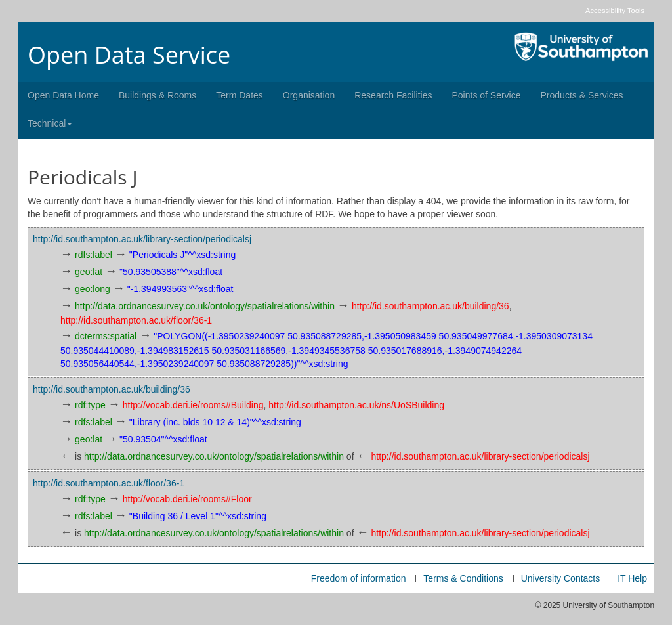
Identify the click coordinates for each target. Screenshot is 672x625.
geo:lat (89, 272)
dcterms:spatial (106, 336)
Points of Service (486, 95)
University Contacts (561, 578)
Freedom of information (359, 578)
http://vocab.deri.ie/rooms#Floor (187, 499)
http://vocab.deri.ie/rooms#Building (193, 405)
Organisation (309, 95)
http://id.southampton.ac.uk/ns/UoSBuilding (356, 405)
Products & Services (582, 95)
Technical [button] (50, 123)
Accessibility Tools (615, 11)
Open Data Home (63, 95)
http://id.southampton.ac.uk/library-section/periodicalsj (142, 239)
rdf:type (90, 405)
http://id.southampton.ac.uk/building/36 (430, 306)
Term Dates (240, 95)
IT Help (632, 578)
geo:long (93, 289)
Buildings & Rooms (157, 95)
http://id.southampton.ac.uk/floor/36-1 (136, 320)
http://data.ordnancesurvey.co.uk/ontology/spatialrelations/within (205, 306)
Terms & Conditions (463, 578)
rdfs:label (94, 255)
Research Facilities (393, 95)
